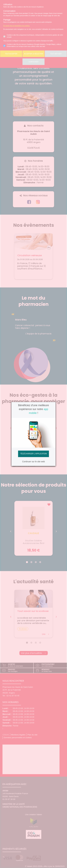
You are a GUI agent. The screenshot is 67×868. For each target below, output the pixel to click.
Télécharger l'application (34, 454)
